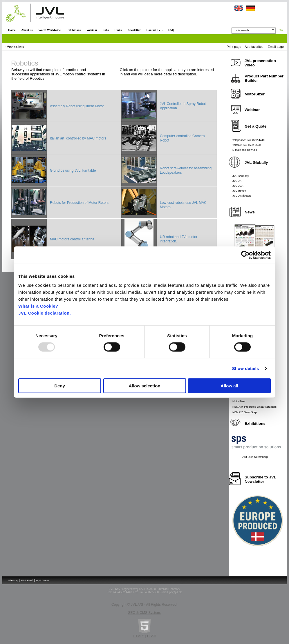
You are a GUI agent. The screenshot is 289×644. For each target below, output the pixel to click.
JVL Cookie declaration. (45, 313)
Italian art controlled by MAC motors (78, 138)
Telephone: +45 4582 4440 (249, 140)
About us (27, 30)
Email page (276, 47)
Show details (246, 368)
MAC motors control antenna (72, 239)
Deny (60, 386)
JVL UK (237, 181)
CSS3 (152, 636)
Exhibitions (74, 30)
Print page (234, 47)
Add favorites (254, 47)
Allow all (229, 386)
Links (118, 30)
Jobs (106, 30)
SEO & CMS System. (144, 613)
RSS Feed (27, 580)
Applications (16, 46)
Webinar (92, 30)
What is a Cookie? (38, 306)
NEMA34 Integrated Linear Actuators (254, 407)
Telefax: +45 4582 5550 (246, 145)
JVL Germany (241, 176)
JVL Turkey (239, 191)
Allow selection (144, 386)
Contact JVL (155, 30)
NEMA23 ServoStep (244, 412)
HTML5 (139, 636)
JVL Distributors (242, 196)
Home (12, 30)
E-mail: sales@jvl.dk (245, 150)
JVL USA (238, 186)
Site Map (13, 580)
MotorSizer (239, 401)
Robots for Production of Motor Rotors (79, 203)
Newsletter (134, 30)
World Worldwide (49, 30)
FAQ (171, 30)
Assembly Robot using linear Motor (77, 106)
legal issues (43, 580)
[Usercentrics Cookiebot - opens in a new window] (245, 255)
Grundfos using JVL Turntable (73, 170)
